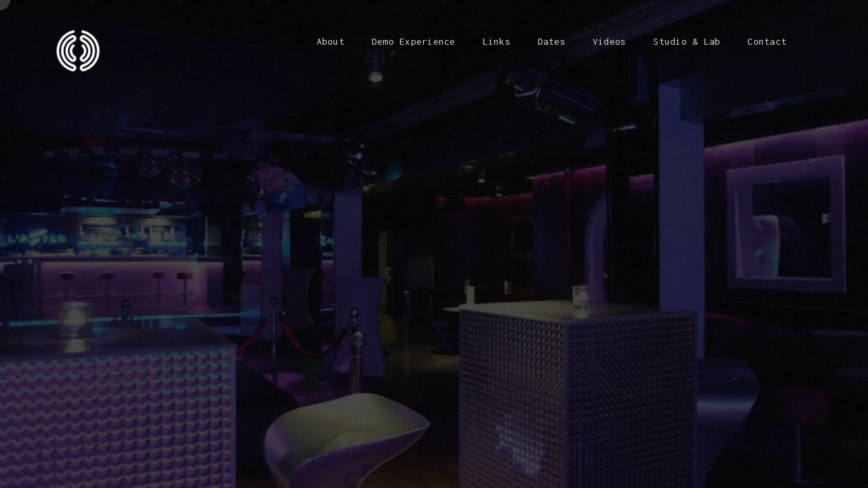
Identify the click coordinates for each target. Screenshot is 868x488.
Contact (767, 41)
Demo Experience (414, 41)
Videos (609, 41)
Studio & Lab (687, 41)
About (331, 41)
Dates (552, 41)
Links (497, 41)
